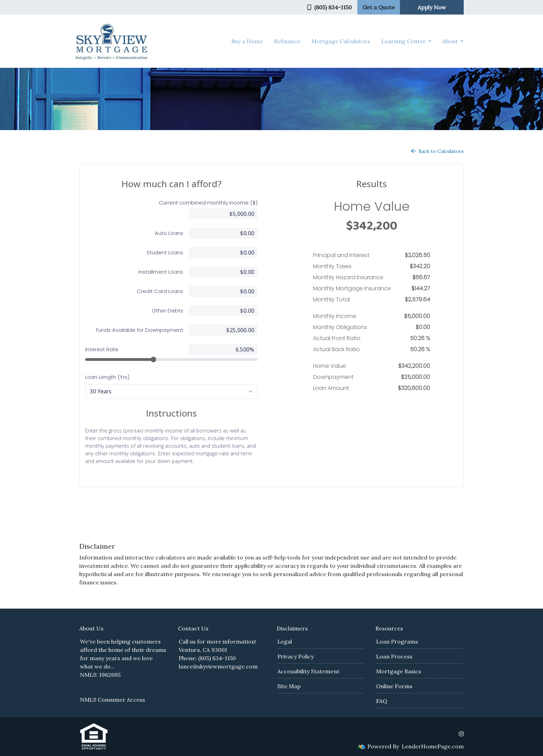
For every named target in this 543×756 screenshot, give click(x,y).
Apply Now (432, 7)
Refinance (287, 41)
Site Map (289, 686)
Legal (285, 641)
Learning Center (404, 41)
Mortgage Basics (399, 671)
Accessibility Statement (308, 671)
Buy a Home (247, 41)
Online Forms (394, 686)
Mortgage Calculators (341, 41)
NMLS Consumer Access (113, 700)
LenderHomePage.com (433, 746)
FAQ (382, 701)
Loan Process (394, 656)
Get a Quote (379, 7)
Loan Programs (397, 641)
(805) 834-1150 (330, 7)
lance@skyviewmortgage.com (218, 666)
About (451, 41)
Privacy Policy (296, 656)
